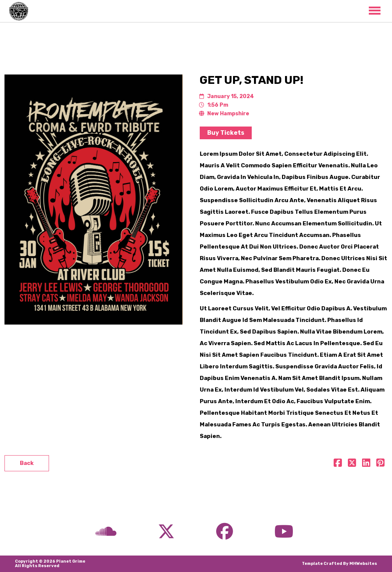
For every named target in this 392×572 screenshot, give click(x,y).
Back (27, 463)
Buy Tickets (226, 133)
